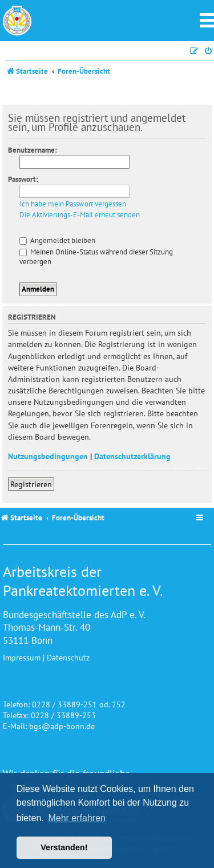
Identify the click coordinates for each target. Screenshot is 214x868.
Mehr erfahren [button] (77, 818)
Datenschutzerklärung (132, 456)
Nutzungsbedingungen (48, 456)
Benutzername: (33, 150)
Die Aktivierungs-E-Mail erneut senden (80, 215)
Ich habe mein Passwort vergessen (73, 204)
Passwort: (23, 179)
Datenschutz (68, 657)
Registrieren (31, 484)
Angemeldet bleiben (57, 240)
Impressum (22, 657)
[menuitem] (209, 51)
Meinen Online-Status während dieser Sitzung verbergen (96, 257)
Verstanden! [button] (64, 847)
